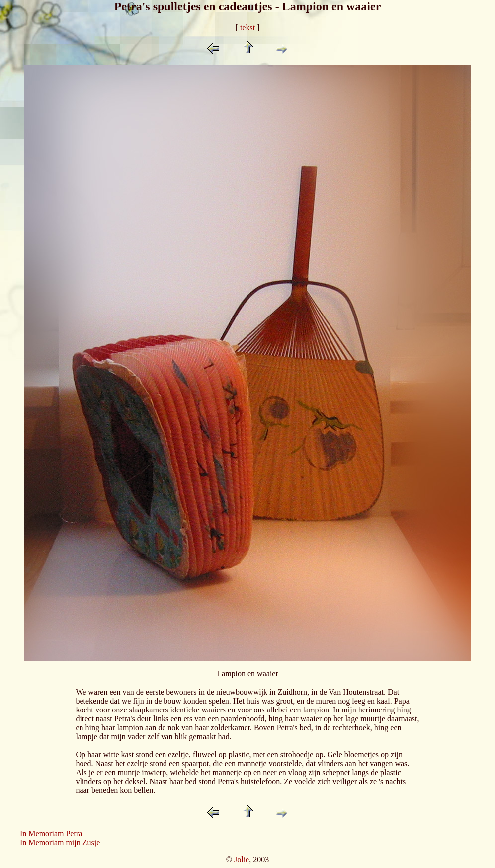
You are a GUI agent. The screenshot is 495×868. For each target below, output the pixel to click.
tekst (247, 28)
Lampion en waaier (247, 673)
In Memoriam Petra (51, 833)
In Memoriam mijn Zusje (60, 842)
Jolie (242, 859)
